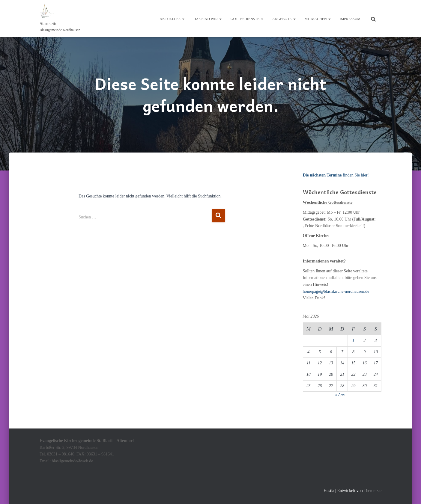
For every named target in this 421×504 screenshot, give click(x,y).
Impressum (350, 19)
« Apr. (340, 395)
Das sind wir (208, 19)
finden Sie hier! (336, 175)
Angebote (284, 19)
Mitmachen (318, 19)
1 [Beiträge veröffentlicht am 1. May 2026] (353, 341)
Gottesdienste (247, 19)
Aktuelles (172, 19)
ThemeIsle (373, 491)
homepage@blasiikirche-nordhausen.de (336, 291)
